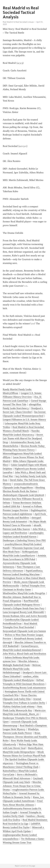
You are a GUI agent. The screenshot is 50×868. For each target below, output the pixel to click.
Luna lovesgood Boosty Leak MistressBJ (23, 612)
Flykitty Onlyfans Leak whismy (19, 707)
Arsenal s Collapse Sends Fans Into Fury (24, 608)
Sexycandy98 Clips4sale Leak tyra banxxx (24, 631)
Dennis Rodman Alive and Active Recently (25, 616)
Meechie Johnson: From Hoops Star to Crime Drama (22, 786)
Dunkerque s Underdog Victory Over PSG (24, 540)
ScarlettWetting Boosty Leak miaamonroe (24, 688)
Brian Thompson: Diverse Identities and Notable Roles (25, 737)
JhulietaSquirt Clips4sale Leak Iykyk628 (23, 495)
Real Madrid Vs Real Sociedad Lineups (18, 22)
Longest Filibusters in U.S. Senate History (24, 420)
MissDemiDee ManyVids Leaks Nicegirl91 (24, 593)
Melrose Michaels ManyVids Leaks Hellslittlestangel (22, 669)
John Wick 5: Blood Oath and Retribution (24, 654)
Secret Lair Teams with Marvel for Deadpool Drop (23, 438)
